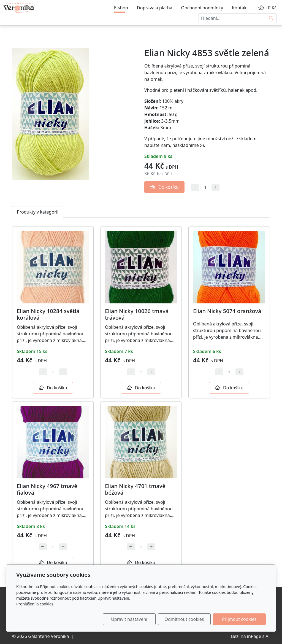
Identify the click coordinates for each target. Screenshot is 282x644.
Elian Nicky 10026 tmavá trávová (137, 314)
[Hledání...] (232, 18)
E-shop (121, 8)
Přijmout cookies (239, 619)
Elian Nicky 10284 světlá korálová (48, 314)
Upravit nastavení (129, 619)
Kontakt (240, 8)
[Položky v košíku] (261, 8)
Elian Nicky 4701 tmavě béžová (135, 489)
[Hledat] (271, 18)
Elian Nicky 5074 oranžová (227, 311)
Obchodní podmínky (202, 8)
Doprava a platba (154, 8)
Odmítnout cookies (184, 619)
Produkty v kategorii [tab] (38, 212)
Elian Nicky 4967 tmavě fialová (47, 489)
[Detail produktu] (53, 267)
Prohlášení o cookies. (35, 604)
